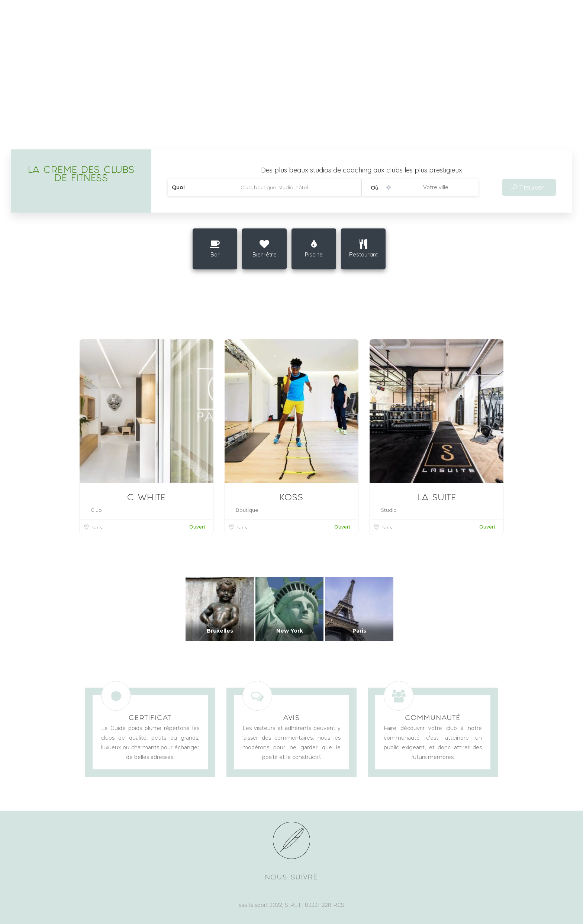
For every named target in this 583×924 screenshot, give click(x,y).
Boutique (247, 510)
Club (96, 510)
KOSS (291, 499)
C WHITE (146, 499)
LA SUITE (437, 499)
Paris (96, 527)
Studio (389, 510)
